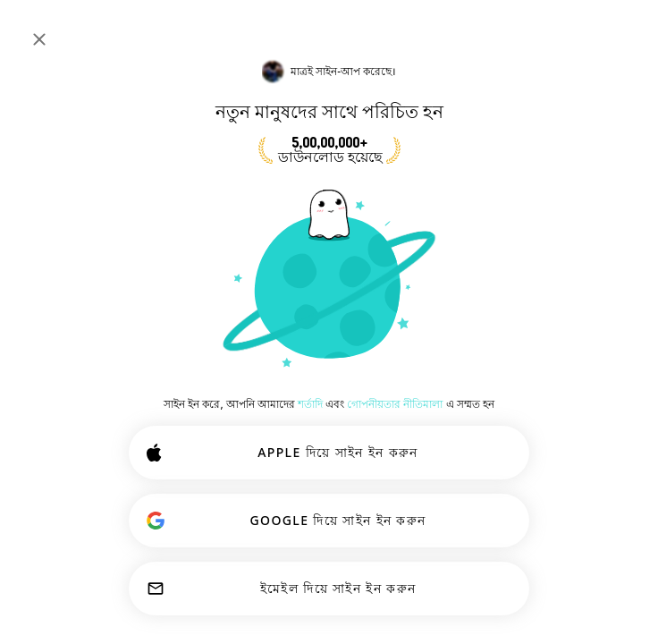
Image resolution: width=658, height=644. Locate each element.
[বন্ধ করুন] (39, 39)
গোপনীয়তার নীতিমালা (395, 404)
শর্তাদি (310, 404)
